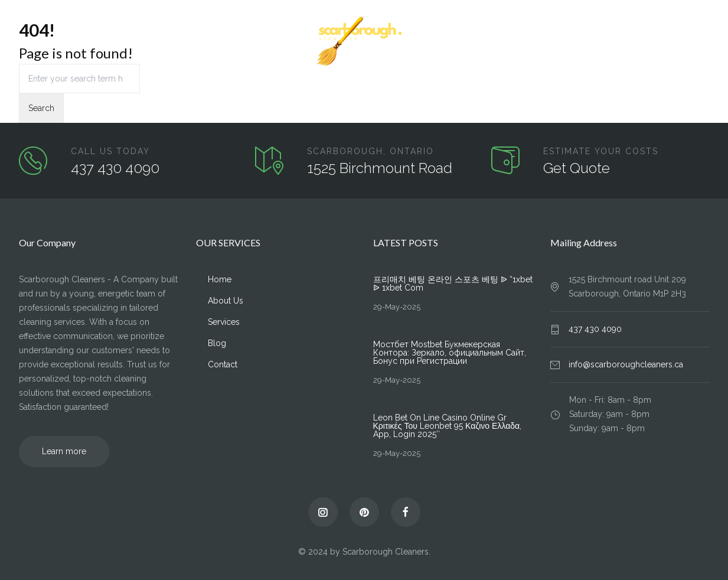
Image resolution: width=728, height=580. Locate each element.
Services (132, 42)
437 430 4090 (115, 168)
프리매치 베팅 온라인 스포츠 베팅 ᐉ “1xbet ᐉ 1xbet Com (453, 284)
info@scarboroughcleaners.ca (626, 364)
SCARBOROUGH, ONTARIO (370, 151)
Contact (695, 42)
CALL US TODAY (110, 151)
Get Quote (577, 168)
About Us (79, 42)
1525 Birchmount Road (380, 168)
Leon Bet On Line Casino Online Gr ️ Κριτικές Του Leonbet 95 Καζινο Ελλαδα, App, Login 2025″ (448, 426)
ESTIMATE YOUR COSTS (601, 151)
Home (31, 42)
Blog (652, 42)
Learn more (64, 451)
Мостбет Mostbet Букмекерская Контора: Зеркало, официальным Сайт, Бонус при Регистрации (450, 353)
